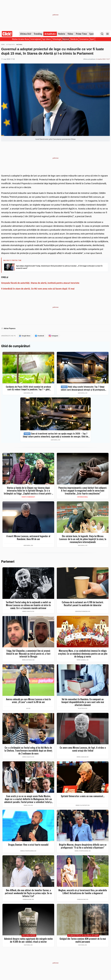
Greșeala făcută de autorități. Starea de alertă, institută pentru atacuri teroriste (40, 283)
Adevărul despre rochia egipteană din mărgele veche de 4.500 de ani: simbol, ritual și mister (28, 940)
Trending (38, 34)
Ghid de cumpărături (16, 346)
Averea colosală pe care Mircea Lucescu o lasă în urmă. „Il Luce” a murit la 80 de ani (28, 701)
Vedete (62, 34)
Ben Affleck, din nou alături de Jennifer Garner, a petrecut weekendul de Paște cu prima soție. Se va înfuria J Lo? (28, 893)
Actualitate (50, 34)
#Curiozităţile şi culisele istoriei (83, 936)
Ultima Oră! (26, 34)
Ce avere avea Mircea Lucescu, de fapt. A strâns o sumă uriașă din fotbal (83, 749)
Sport (92, 34)
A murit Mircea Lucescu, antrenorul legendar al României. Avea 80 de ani (28, 538)
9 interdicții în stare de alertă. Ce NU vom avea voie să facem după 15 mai (38, 289)
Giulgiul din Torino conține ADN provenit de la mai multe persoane (83, 940)
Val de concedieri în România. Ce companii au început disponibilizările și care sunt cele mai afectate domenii (83, 702)
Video (70, 34)
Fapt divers (47, 39)
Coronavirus (84, 39)
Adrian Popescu (10, 328)
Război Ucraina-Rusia (21, 39)
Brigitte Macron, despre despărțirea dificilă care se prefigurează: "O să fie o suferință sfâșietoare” (83, 846)
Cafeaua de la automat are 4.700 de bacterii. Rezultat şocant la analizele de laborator (83, 604)
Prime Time (81, 34)
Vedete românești (28, 497)
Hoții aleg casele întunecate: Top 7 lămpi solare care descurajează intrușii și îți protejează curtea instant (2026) (83, 388)
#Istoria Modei (29, 936)
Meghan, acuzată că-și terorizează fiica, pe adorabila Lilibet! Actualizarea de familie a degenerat (83, 892)
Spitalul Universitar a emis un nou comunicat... (83, 796)
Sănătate (74, 39)
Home (3, 44)
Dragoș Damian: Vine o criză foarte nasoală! (28, 845)
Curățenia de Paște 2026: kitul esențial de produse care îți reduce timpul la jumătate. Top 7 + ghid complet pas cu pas (28, 388)
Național (66, 39)
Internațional (36, 39)
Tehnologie (57, 39)
